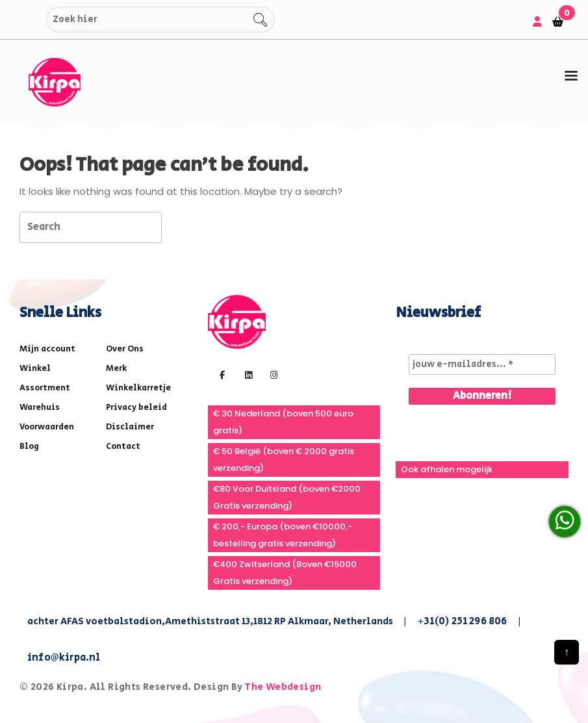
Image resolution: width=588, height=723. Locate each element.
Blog (29, 447)
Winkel (35, 369)
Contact (123, 447)
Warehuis (40, 408)
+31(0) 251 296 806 (462, 621)
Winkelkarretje (138, 388)
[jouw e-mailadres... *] (482, 364)
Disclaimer (130, 427)
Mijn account (47, 349)
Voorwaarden (47, 427)
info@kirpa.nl (64, 658)
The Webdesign (283, 687)
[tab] (571, 76)
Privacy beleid (136, 408)
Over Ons (125, 349)
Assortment (45, 388)
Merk (116, 369)
